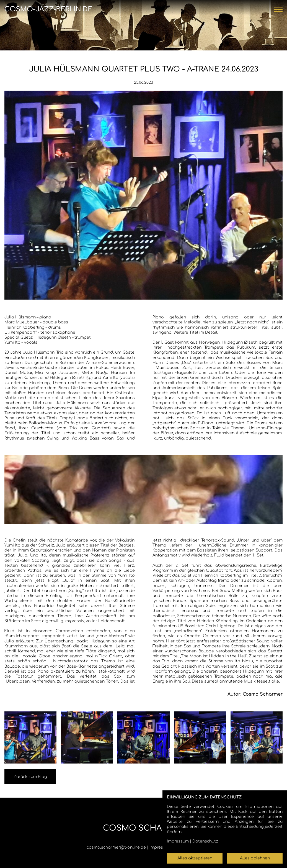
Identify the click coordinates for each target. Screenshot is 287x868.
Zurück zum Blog (30, 777)
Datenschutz (205, 841)
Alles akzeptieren (195, 858)
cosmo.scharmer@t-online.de (116, 847)
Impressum (160, 847)
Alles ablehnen (255, 858)
